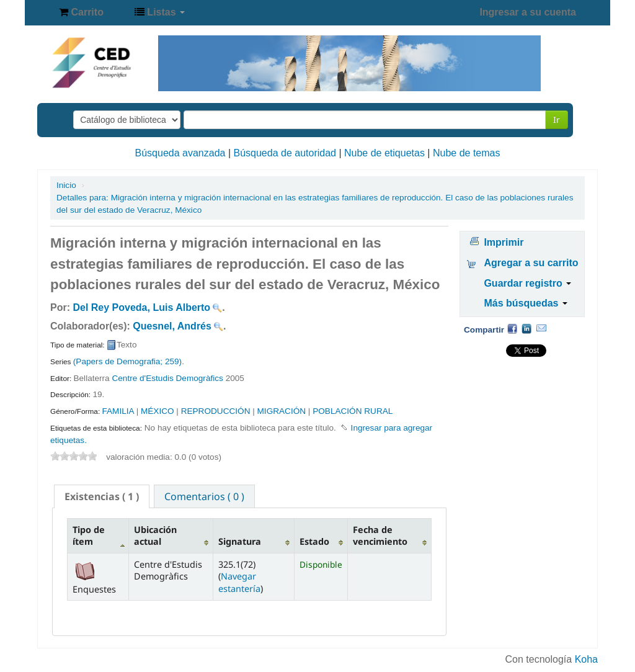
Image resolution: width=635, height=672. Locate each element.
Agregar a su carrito (531, 263)
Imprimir (504, 242)
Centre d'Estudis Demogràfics (167, 378)
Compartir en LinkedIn (526, 328)
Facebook (512, 328)
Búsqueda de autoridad (285, 153)
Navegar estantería (239, 582)
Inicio (66, 185)
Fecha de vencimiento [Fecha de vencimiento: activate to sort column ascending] (380, 535)
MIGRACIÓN (282, 411)
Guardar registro (527, 283)
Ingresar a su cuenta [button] (528, 12)
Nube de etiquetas (384, 153)
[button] (81, 12)
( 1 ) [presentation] (102, 496)
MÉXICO (158, 411)
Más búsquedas (525, 303)
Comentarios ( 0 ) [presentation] (204, 496)
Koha (586, 659)
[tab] (102, 496)
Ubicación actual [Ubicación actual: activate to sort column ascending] (155, 535)
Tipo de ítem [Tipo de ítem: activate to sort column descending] (89, 535)
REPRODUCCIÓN (216, 411)
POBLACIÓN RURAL (353, 411)
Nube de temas (467, 153)
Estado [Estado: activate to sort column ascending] (314, 541)
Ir (557, 119)
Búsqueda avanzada (180, 153)
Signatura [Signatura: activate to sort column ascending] (240, 541)
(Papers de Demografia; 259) (127, 361)
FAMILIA (118, 411)
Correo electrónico (541, 328)
